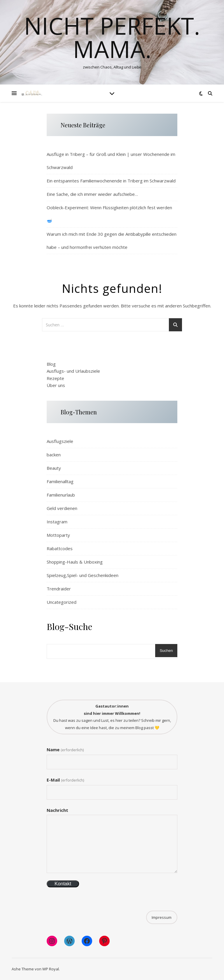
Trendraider (59, 589)
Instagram (57, 522)
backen (54, 455)
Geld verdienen (62, 508)
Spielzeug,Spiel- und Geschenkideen (83, 575)
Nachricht (57, 810)
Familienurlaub (61, 495)
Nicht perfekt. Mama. (112, 37)
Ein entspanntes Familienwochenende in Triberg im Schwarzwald (111, 181)
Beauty (54, 468)
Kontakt (63, 884)
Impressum (162, 917)
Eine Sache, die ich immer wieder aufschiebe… (92, 194)
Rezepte (55, 378)
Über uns (56, 385)
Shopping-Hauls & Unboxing (75, 562)
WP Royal (51, 969)
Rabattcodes (60, 548)
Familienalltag (60, 481)
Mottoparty (58, 535)
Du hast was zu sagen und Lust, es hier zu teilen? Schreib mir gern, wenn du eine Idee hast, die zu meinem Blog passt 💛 (112, 717)
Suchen (166, 651)
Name (65, 749)
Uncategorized (62, 602)
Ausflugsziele (60, 441)
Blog (51, 364)
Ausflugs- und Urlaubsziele (73, 371)
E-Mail (65, 780)
